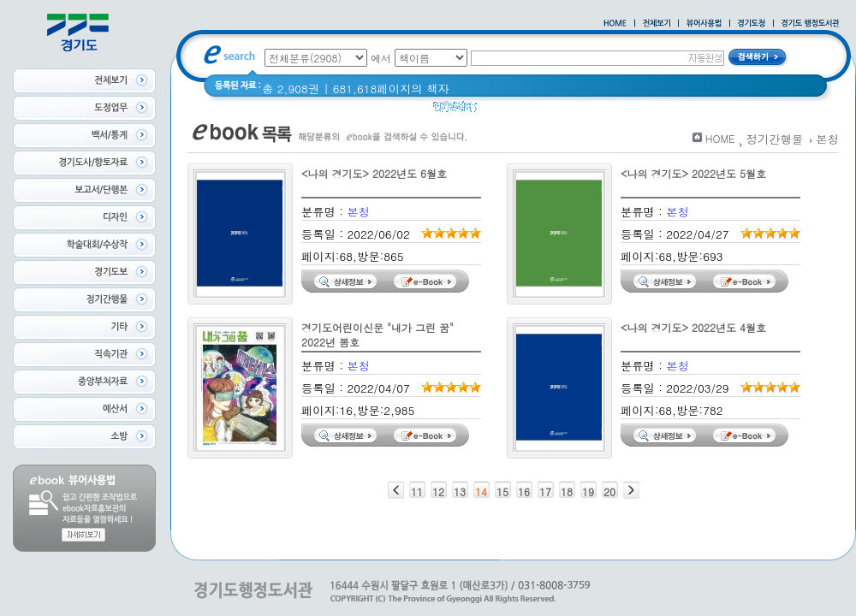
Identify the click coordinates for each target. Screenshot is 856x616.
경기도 (634, 111)
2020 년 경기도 (528, 111)
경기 (593, 111)
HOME (720, 138)
